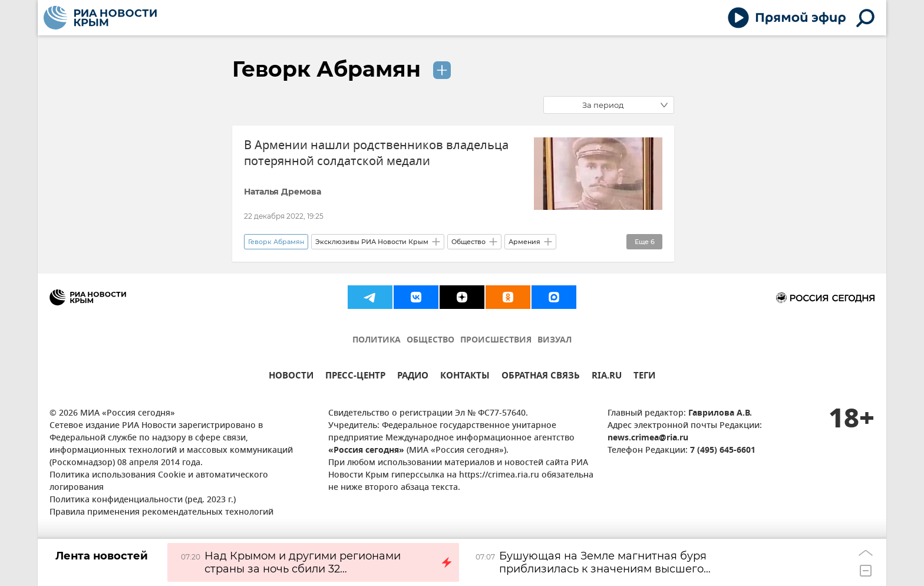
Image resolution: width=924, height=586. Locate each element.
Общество (468, 242)
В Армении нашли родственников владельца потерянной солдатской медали (376, 153)
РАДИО (413, 377)
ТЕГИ (644, 377)
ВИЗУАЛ (555, 340)
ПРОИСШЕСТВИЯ (496, 340)
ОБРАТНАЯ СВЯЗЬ (541, 377)
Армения (524, 242)
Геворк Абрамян (329, 69)
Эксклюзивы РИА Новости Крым (372, 242)
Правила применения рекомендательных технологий (161, 513)
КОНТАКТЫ (465, 377)
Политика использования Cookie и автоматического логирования (159, 482)
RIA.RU (607, 377)
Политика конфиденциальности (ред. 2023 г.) (143, 500)
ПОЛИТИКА (377, 340)
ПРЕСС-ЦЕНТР (355, 377)
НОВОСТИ (291, 377)
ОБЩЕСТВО (430, 340)
